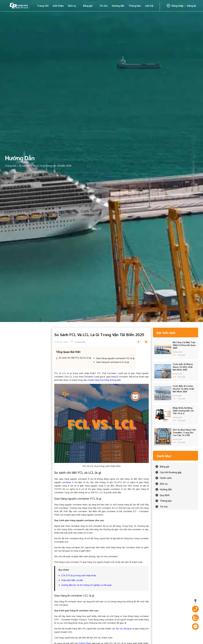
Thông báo (135, 6)
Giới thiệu (58, 6)
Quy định (165, 495)
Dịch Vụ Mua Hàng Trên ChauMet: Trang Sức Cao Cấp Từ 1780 (184, 432)
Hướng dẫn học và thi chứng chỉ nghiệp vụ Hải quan (86, 585)
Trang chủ (43, 6)
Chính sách (166, 478)
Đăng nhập (177, 6)
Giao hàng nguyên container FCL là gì (115, 358)
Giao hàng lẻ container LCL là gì (113, 362)
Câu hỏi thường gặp (171, 472)
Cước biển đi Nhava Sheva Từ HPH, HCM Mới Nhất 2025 (183, 367)
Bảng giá (88, 6)
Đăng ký (192, 6)
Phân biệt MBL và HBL (72, 580)
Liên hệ (149, 6)
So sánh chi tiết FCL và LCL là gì (75, 358)
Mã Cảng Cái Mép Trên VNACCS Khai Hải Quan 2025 (184, 345)
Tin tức (104, 6)
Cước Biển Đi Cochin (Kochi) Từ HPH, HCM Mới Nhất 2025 (183, 389)
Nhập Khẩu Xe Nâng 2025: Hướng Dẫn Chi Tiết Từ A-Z (183, 410)
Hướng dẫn (118, 6)
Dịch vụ (72, 6)
